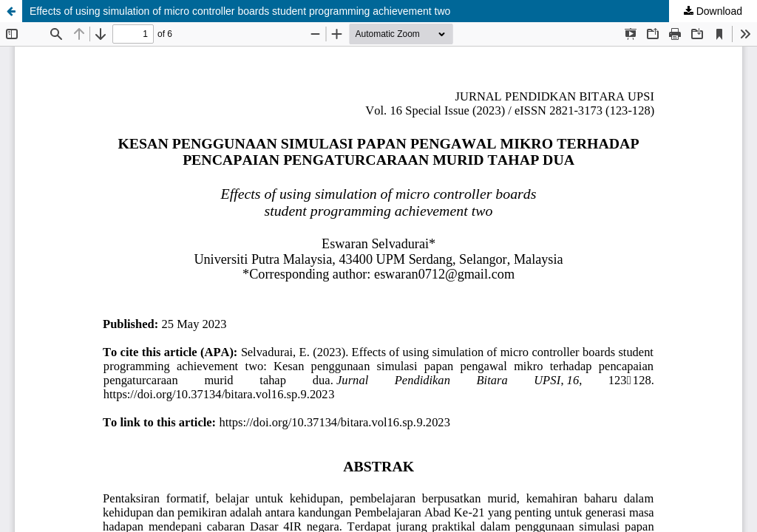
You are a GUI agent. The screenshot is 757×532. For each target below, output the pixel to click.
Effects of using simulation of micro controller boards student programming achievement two (240, 11)
